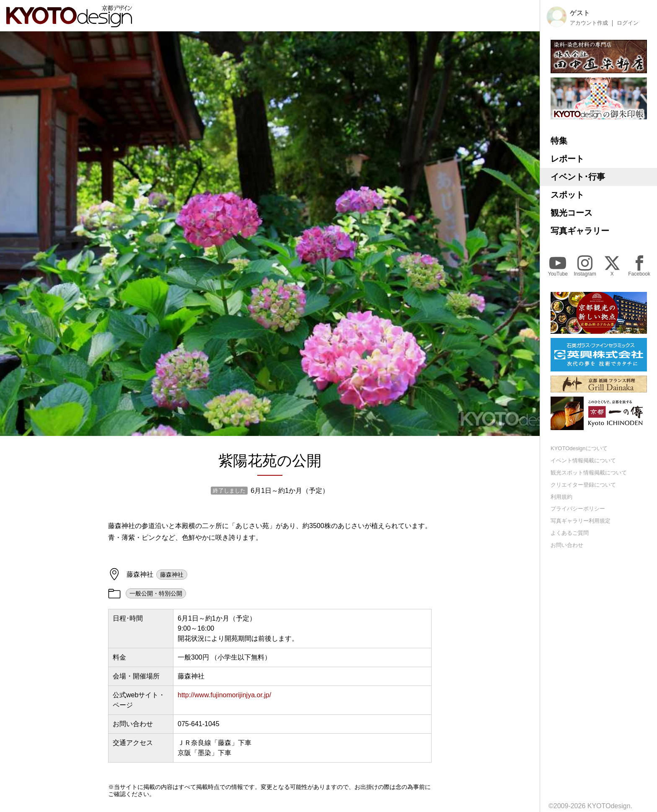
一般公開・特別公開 (156, 593)
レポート (567, 159)
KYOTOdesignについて (579, 448)
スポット (567, 195)
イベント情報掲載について (583, 460)
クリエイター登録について (583, 485)
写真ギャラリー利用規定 (581, 521)
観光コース (572, 213)
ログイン (628, 23)
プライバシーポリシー (578, 509)
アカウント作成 (589, 23)
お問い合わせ (567, 545)
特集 (559, 141)
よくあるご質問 (570, 533)
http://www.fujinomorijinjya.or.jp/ (224, 695)
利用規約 (561, 497)
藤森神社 (172, 575)
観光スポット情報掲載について (589, 473)
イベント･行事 (578, 177)
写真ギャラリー (580, 231)
